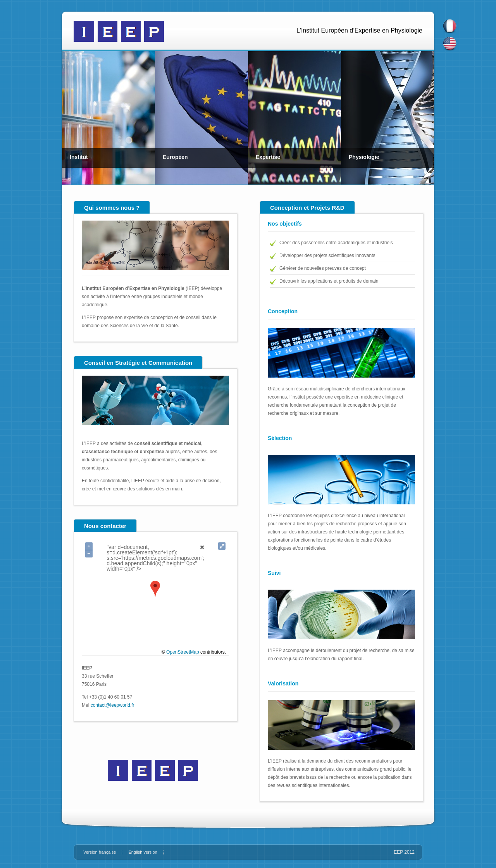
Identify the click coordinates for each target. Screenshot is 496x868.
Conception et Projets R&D (307, 208)
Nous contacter (105, 526)
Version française (100, 852)
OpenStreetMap (183, 652)
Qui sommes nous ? (112, 208)
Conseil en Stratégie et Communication (138, 363)
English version (143, 852)
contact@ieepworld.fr (113, 705)
